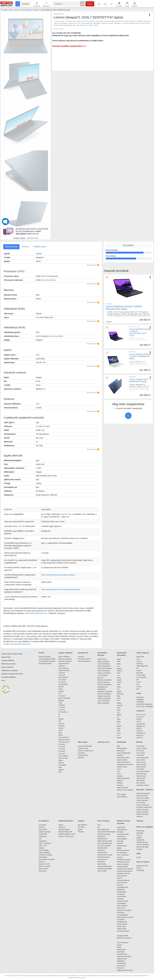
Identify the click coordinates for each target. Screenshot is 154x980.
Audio (139, 693)
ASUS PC (140, 731)
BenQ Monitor (141, 767)
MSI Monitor (141, 781)
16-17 (119, 774)
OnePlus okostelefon (105, 685)
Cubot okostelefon (104, 701)
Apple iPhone (102, 659)
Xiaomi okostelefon (104, 666)
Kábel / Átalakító (123, 788)
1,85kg (96, 25)
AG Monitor (140, 769)
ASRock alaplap (45, 853)
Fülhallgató (140, 702)
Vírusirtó (81, 832)
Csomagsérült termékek (47, 661)
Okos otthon (83, 742)
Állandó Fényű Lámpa (105, 855)
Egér (119, 746)
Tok (118, 666)
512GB (131, 365)
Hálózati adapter (64, 829)
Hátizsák (120, 776)
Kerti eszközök (122, 883)
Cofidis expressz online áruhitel (12, 654)
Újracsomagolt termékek (47, 659)
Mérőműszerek (122, 954)
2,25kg (145, 345)
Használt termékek (45, 664)
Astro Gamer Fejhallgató (145, 706)
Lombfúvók (121, 894)
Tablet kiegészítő (142, 666)
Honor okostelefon (104, 682)
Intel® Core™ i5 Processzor (86, 21)
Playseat (120, 785)
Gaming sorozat (64, 742)
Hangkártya (43, 836)
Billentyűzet (121, 751)
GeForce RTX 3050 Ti (141, 365)
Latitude (61, 691)
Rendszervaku (102, 853)
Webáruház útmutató (8, 664)
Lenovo (62, 21)
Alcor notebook (64, 668)
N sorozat (62, 744)
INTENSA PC (141, 733)
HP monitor (140, 751)
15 (59, 714)
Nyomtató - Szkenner (145, 790)
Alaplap (41, 848)
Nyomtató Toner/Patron (144, 807)
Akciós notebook (64, 657)
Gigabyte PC (141, 726)
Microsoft (140, 673)
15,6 (149, 316)
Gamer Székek (122, 760)
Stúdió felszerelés (104, 857)
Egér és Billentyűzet (124, 753)
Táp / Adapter (122, 795)
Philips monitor (141, 765)
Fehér (146, 368)
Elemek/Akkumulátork (105, 869)
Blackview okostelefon (105, 692)
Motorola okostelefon (105, 680)
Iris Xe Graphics (63, 23)
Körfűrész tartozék (123, 862)
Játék (139, 853)
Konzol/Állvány (122, 797)
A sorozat (62, 673)
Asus (138, 659)
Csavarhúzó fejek (124, 834)
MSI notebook (63, 677)
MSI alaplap (43, 857)
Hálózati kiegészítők (65, 832)
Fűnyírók (120, 885)
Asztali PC (141, 711)
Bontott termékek (45, 657)
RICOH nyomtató (142, 810)
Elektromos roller (142, 866)
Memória (42, 827)
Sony (119, 728)
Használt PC (141, 724)
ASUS (139, 682)
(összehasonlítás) (49, 280)
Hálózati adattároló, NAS (67, 834)
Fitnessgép (140, 870)
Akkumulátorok (123, 830)
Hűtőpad (120, 783)
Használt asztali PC (85, 659)
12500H (139, 363)
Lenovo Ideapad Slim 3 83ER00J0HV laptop (139, 380)
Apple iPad (140, 657)
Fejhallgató (140, 700)
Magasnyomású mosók (125, 970)
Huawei (119, 671)
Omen (61, 730)
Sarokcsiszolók (123, 924)
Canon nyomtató (142, 800)
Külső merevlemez (123, 762)
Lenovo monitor (142, 748)
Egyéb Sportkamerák (105, 841)
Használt (81, 657)
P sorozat (62, 749)
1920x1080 (97, 23)
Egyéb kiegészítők (123, 778)
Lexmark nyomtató (143, 798)
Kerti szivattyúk (122, 906)
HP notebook (63, 712)
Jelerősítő (62, 827)
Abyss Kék (84, 25)
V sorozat (62, 710)
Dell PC (139, 719)
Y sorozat (62, 707)
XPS (60, 694)
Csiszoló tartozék (123, 864)
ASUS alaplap (44, 850)
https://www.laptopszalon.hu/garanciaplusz (58, 575)
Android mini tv (104, 742)
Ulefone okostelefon (104, 694)
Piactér (42, 653)
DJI (99, 827)
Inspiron (61, 687)
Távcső (139, 835)
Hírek (3, 680)
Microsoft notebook (65, 661)
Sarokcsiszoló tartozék (125, 871)
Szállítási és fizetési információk (12, 674)
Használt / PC (83, 653)
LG (118, 717)
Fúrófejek (121, 832)
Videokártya (43, 834)
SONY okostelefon (104, 671)
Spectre (61, 728)
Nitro (60, 772)
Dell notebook (63, 684)
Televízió (140, 821)
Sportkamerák (102, 839)
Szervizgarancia (135, 368)
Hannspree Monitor (143, 771)
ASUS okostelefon (104, 664)
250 (60, 721)
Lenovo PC (140, 717)
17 (59, 717)
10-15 (119, 769)
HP (138, 668)
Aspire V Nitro (64, 758)
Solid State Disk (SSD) (47, 859)
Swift (60, 767)
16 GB (144, 363)
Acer (138, 684)
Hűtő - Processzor (45, 843)
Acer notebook (63, 756)
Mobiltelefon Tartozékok (125, 765)
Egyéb (119, 668)
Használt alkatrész (84, 661)
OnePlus (120, 705)
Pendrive (120, 755)
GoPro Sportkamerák (105, 843)
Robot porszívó (83, 748)
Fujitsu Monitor (141, 776)
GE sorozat (63, 680)
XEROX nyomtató (143, 814)
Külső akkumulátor (123, 758)
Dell (138, 689)
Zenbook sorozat (64, 740)
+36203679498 (32, 238)
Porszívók (120, 968)
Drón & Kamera (104, 821)
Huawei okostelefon (104, 673)
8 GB (140, 314)
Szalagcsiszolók (122, 936)
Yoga (60, 703)
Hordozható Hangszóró (144, 704)
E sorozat (62, 675)
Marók (121, 947)
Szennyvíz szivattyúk (124, 910)
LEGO (139, 858)
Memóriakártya (122, 748)
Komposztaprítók (123, 901)
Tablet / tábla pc (143, 653)
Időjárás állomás (142, 842)
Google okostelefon (104, 696)
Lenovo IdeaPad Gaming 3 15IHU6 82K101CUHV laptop (124, 308)
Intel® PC (140, 738)
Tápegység (43, 841)
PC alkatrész (44, 821)
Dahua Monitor (141, 774)
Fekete (140, 345)
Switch (61, 760)
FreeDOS (143, 367)
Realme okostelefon (104, 698)
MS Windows (82, 825)
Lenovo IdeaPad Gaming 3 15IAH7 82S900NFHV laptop (140, 356)
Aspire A (61, 770)
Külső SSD (43, 871)
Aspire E (61, 763)
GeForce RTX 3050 (131, 316)
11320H (124, 314)
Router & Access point (66, 836)
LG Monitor (140, 755)
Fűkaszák (120, 899)
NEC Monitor (141, 783)
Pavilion (61, 719)
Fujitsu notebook (64, 670)
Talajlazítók (121, 890)
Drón (99, 825)
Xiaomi (119, 682)
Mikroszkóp (140, 831)
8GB (127, 21)
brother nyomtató (142, 812)
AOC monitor (141, 762)
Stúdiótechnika (102, 848)
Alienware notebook (65, 659)
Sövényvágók (123, 892)
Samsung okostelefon (105, 668)
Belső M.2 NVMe (45, 866)
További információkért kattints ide (17, 644)
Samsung (120, 694)
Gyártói (56, 25)
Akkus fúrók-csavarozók (125, 917)
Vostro (61, 689)
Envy (60, 733)
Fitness (139, 868)
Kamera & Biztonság (85, 746)
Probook (61, 724)
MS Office (81, 827)
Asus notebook (63, 737)
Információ (46, 4)
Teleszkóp (140, 833)
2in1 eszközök (141, 677)
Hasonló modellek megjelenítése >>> (69, 46)
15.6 (79, 23)
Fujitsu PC (140, 735)
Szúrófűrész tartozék (124, 860)
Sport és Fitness (143, 862)
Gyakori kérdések (7, 667)
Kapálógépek (121, 903)
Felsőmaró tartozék (124, 873)
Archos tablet (141, 675)
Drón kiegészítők (103, 829)
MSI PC (139, 729)
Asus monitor (141, 760)
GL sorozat (62, 682)
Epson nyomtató (142, 796)
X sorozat (62, 747)
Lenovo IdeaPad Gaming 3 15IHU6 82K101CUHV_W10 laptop (140, 332)
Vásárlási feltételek (8, 661)
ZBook (61, 735)
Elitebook (62, 726)
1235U (112, 21)
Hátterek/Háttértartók (105, 866)
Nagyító (139, 838)
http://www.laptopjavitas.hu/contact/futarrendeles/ (61, 589)
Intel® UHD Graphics (138, 388)
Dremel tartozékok (124, 850)
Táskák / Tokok (122, 767)
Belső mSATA (44, 869)
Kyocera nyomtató (143, 805)
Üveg (119, 664)
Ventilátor (140, 849)
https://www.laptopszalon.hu (36, 613)
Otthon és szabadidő (145, 827)
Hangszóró (140, 697)
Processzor (43, 825)
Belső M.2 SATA (44, 864)
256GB (140, 21)
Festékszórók (121, 963)
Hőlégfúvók (121, 961)
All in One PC (141, 715)
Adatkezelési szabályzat (9, 670)
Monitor (139, 742)
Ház (40, 839)
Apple (119, 659)
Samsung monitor (142, 758)
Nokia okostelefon (104, 662)
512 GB (109, 316)
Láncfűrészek (123, 896)
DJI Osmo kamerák (104, 846)
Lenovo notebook (64, 698)
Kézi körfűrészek (124, 943)
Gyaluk (122, 945)
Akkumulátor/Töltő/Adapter (107, 832)
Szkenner (140, 817)
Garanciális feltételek (8, 677)
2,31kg (131, 370)
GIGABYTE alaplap (46, 855)
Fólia (119, 662)
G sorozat (62, 696)
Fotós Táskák (102, 871)
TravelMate (63, 765)
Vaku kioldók (102, 864)
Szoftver (81, 821)
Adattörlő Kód (6, 657)
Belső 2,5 (42, 862)
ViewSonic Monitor (143, 785)
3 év (138, 23)
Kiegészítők (122, 742)
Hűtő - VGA (43, 846)
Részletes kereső (90, 4)
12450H (139, 386)
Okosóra (100, 678)
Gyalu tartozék (122, 876)
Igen (74, 25)
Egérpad (120, 781)
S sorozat (62, 754)
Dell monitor (141, 746)
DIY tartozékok (122, 853)
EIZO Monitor (141, 778)
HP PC (139, 722)
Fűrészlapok (122, 837)
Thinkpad (62, 705)
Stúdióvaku (101, 850)
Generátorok (121, 966)
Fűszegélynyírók (123, 887)
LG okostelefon (103, 675)
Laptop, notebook (65, 653)
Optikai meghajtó (45, 832)
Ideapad (61, 700)
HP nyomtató (141, 803)
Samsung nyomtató (143, 793)
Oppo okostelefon (103, 703)
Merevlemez (43, 829)
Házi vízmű (121, 908)
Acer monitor (141, 753)
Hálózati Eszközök (66, 821)
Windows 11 (118, 23)
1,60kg (134, 391)
